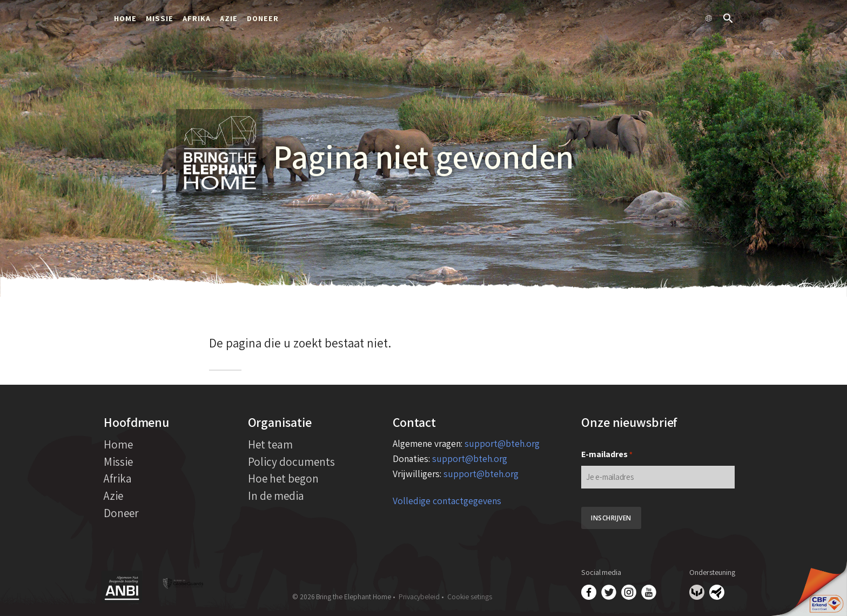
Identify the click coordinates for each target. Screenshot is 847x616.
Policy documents (291, 461)
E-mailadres (607, 455)
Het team (270, 444)
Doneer (263, 18)
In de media (276, 496)
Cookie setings (470, 597)
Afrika (197, 18)
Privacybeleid (419, 597)
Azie (229, 18)
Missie (160, 18)
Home (125, 18)
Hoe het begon (283, 478)
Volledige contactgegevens (447, 501)
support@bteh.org (502, 443)
